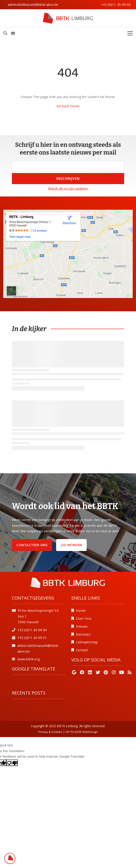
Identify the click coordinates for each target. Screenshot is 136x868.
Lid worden (71, 545)
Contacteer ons (32, 545)
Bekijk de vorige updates (68, 188)
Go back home (68, 106)
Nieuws (82, 626)
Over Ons (84, 618)
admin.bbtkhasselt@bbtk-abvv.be (33, 4)
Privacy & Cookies (50, 732)
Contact (82, 650)
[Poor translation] (12, 763)
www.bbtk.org (29, 659)
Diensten (83, 634)
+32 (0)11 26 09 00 (116, 4)
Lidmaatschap (87, 642)
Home (81, 610)
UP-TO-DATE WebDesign (82, 732)
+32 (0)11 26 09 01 (32, 638)
